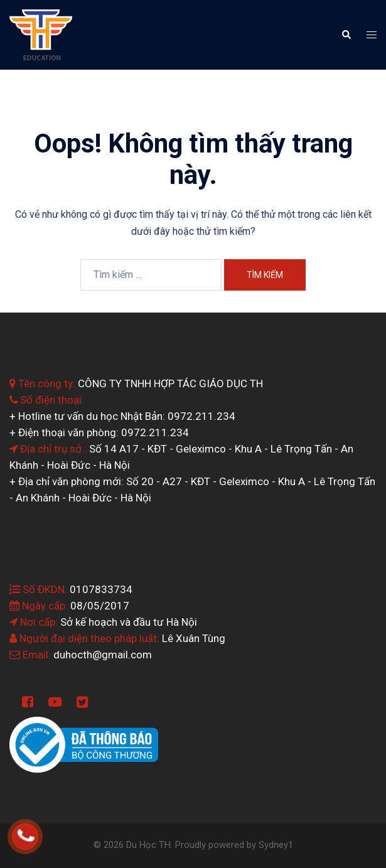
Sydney (273, 845)
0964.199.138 (42, 831)
